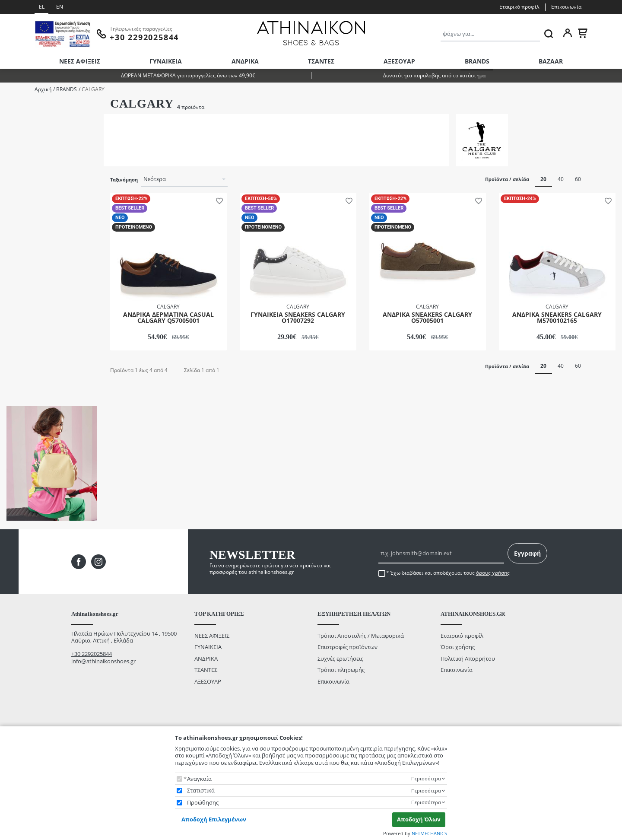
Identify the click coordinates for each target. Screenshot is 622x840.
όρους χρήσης (493, 604)
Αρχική (43, 89)
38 (21, 224)
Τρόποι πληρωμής (341, 701)
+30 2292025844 (92, 685)
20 (543, 179)
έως (46, 390)
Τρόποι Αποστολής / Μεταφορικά (361, 667)
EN (60, 7)
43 (21, 235)
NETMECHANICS (429, 833)
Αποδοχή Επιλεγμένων (214, 819)
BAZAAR (551, 61)
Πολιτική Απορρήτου (468, 689)
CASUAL (28, 167)
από (17, 390)
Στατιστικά (201, 791)
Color (13, 268)
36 (21, 212)
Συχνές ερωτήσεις (340, 689)
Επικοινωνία (566, 7)
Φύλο (13, 108)
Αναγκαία (199, 779)
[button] (218, 200)
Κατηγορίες (20, 153)
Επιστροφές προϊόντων (347, 678)
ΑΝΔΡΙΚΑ (245, 61)
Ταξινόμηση (124, 180)
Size (11, 199)
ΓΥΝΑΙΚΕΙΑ (166, 61)
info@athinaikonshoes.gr (103, 692)
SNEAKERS (31, 178)
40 (561, 179)
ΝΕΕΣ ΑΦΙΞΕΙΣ (80, 61)
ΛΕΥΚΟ (26, 281)
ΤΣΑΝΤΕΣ (321, 61)
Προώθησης (203, 803)
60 (578, 179)
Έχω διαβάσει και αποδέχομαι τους (450, 604)
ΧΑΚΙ (24, 316)
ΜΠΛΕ (25, 304)
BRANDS (477, 61)
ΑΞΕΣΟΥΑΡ (399, 61)
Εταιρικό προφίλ (519, 7)
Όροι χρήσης (458, 678)
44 (21, 247)
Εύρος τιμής (23, 335)
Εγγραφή (527, 584)
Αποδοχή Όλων (419, 819)
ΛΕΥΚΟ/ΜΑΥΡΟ (37, 292)
